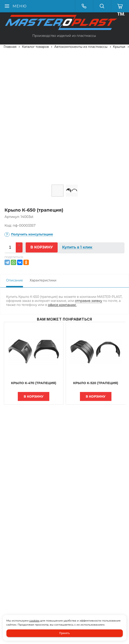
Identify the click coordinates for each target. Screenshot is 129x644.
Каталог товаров (35, 47)
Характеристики (43, 280)
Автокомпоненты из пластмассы (81, 47)
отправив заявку (89, 301)
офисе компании (62, 305)
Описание (15, 280)
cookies (34, 621)
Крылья (119, 47)
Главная (10, 47)
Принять (64, 633)
